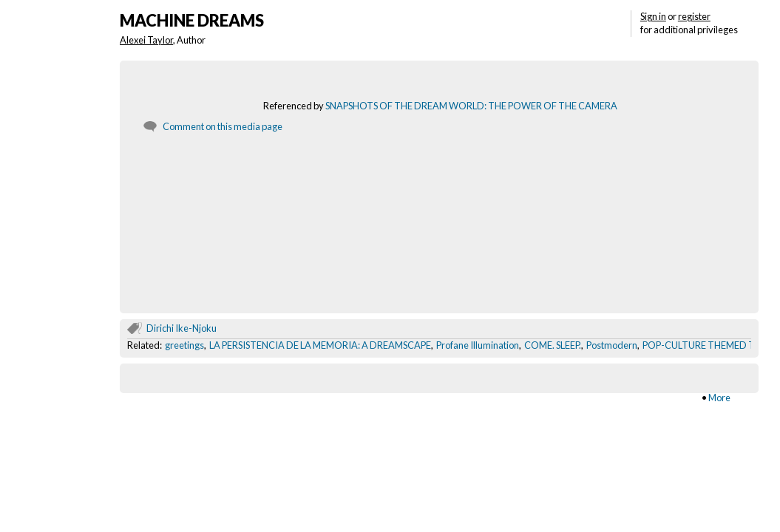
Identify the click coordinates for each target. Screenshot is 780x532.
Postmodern (612, 345)
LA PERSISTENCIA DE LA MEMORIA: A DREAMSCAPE (320, 345)
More (719, 398)
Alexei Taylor (146, 40)
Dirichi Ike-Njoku (182, 328)
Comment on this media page (223, 126)
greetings (184, 345)
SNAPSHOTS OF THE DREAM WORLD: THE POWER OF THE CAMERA (471, 106)
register (694, 16)
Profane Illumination (478, 345)
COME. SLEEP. (553, 345)
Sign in (653, 16)
